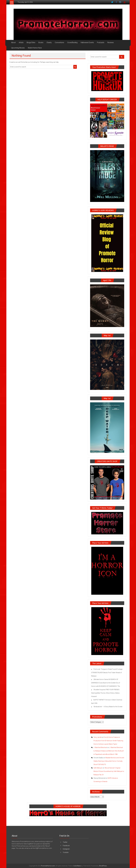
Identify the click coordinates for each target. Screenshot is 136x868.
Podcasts (101, 43)
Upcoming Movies (18, 48)
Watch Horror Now (35, 48)
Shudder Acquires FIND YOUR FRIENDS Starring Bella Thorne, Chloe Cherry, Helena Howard (105, 693)
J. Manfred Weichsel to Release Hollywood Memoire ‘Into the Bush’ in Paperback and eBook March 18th (109, 751)
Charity (49, 43)
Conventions (59, 43)
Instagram (66, 849)
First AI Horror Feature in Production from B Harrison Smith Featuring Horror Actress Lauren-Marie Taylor (108, 741)
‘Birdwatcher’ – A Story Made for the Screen (108, 707)
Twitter (65, 842)
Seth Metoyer (98, 768)
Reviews (111, 43)
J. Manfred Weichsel (100, 747)
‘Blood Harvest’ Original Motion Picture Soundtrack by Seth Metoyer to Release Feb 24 (109, 771)
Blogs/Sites (31, 43)
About (13, 43)
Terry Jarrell (97, 737)
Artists (21, 43)
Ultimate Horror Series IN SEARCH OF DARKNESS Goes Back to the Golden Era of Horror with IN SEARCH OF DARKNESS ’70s (106, 683)
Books (41, 43)
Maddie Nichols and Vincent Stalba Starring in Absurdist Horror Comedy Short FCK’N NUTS (109, 761)
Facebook (66, 846)
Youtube (66, 852)
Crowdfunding (72, 43)
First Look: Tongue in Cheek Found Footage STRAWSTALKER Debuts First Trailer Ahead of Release (107, 673)
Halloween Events (87, 43)
